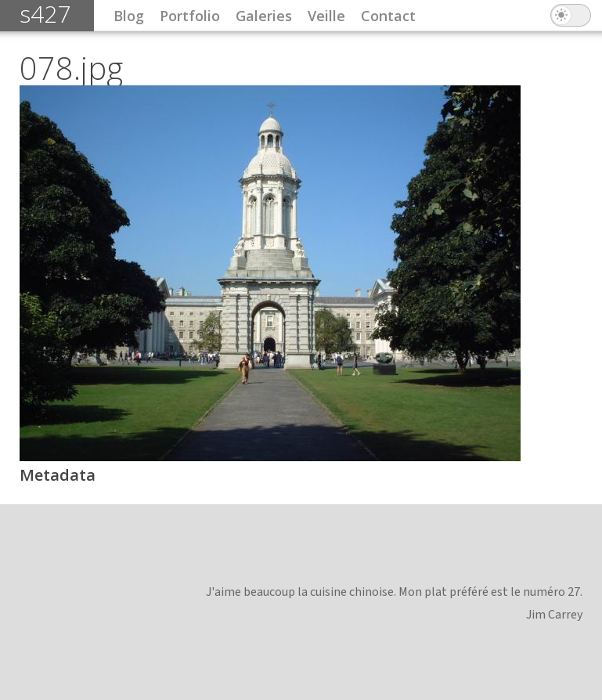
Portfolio (190, 16)
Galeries (264, 16)
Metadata (58, 475)
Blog (129, 16)
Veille (326, 16)
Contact (388, 16)
